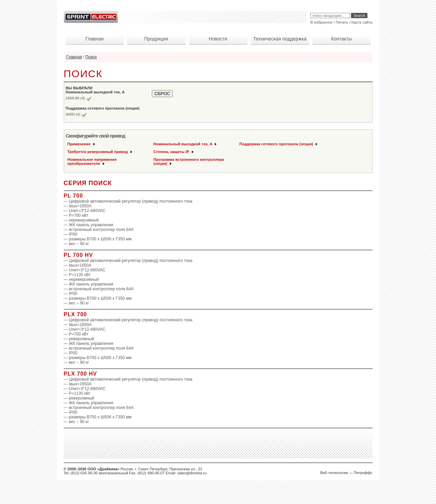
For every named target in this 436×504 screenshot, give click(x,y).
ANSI (70, 114)
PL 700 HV (78, 255)
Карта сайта (362, 22)
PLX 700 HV (80, 374)
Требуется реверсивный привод (100, 152)
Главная (74, 57)
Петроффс (363, 473)
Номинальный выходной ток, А (186, 144)
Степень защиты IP (174, 152)
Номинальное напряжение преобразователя (92, 161)
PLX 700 (75, 314)
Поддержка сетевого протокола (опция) (279, 144)
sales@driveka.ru (192, 473)
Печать (342, 22)
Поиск (91, 57)
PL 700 (73, 196)
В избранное (321, 22)
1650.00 (73, 98)
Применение (82, 144)
